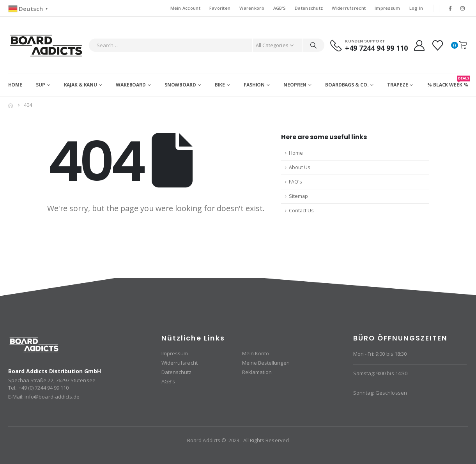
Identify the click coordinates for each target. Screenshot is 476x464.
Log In (416, 8)
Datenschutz (309, 8)
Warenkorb (252, 8)
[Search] (313, 45)
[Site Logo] (47, 45)
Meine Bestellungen (266, 363)
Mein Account (185, 8)
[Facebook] (450, 8)
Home (15, 85)
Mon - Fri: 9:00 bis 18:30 (380, 354)
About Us (300, 167)
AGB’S (280, 8)
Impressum (387, 8)
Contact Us (301, 211)
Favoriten (220, 8)
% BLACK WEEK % (448, 82)
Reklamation (257, 372)
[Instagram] (462, 8)
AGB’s (168, 381)
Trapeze (397, 85)
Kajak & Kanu (81, 85)
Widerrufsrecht (349, 8)
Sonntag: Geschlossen (380, 393)
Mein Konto (256, 353)
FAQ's (296, 182)
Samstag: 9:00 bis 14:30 (380, 373)
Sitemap (298, 196)
